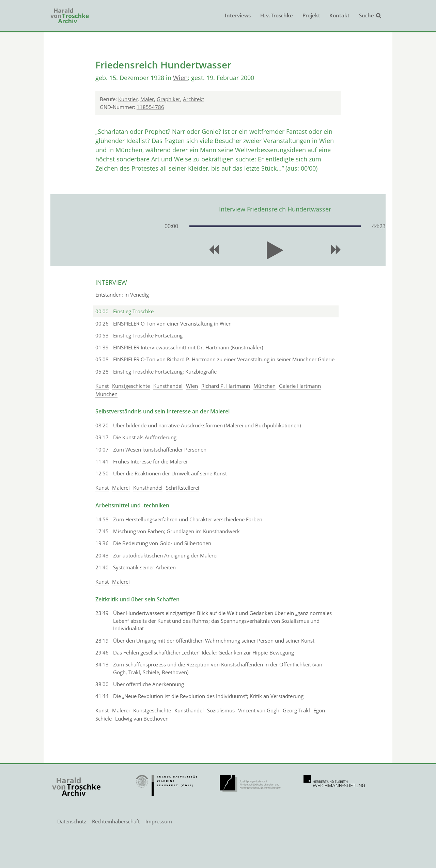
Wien (180, 78)
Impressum (159, 821)
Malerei (121, 488)
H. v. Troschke (277, 15)
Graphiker (168, 99)
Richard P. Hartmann (226, 386)
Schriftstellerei (183, 488)
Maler (147, 99)
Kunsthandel (168, 386)
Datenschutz (72, 821)
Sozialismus (221, 710)
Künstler (128, 99)
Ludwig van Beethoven (142, 719)
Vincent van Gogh (259, 710)
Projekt (311, 15)
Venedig (139, 295)
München (264, 386)
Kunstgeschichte (131, 386)
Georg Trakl (296, 710)
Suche (367, 15)
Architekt (193, 99)
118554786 (150, 107)
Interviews (238, 15)
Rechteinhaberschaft (116, 821)
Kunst (102, 386)
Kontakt (339, 15)
